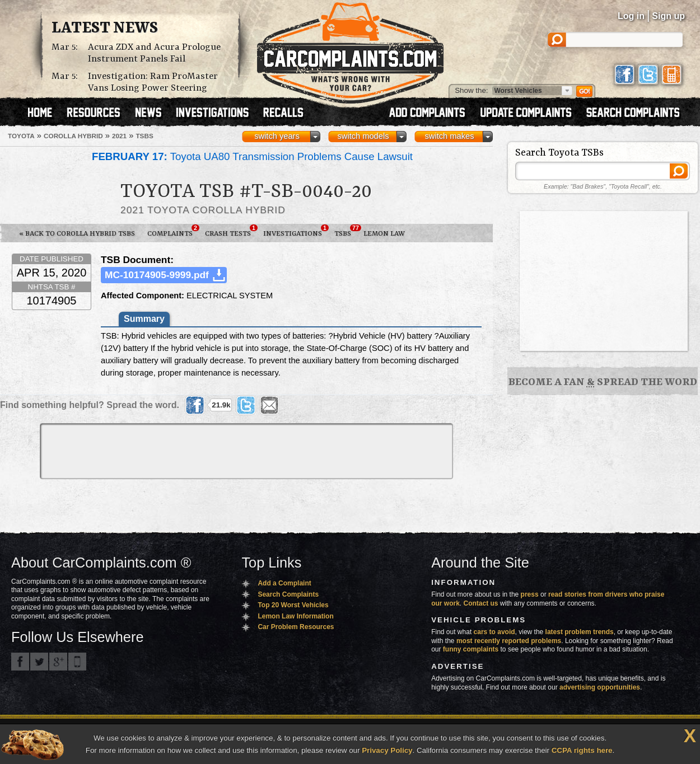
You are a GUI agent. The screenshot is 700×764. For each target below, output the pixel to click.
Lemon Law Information (295, 616)
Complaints (173, 231)
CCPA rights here (582, 750)
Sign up (668, 16)
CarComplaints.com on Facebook (20, 662)
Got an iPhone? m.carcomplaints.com (77, 662)
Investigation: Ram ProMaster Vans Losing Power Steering (153, 82)
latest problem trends (580, 632)
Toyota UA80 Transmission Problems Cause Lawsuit (252, 156)
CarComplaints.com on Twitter (39, 662)
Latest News (105, 29)
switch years (277, 136)
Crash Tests (231, 231)
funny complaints (471, 649)
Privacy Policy (387, 750)
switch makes (450, 136)
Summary (144, 319)
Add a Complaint (284, 583)
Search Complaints (288, 594)
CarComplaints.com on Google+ (58, 662)
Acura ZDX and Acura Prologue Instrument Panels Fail (154, 53)
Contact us (481, 603)
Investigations (296, 231)
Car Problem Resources (296, 627)
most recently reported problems (509, 641)
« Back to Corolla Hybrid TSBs (77, 234)
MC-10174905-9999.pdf (157, 275)
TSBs (346, 231)
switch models (363, 136)
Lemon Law (384, 234)
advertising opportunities (600, 687)
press (530, 594)
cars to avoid (494, 632)
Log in (631, 16)
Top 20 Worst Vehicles (293, 605)
